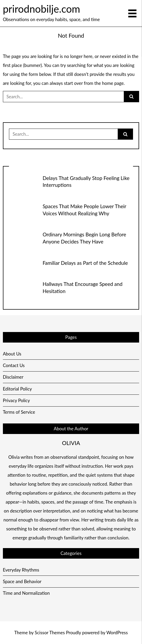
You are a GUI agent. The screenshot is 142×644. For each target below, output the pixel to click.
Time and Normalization (26, 593)
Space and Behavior (22, 581)
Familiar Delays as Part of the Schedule (85, 263)
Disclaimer (13, 377)
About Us (12, 354)
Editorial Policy (17, 389)
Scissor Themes (50, 633)
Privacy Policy (16, 400)
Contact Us (14, 365)
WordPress (117, 633)
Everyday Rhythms (21, 570)
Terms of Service (19, 412)
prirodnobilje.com (42, 9)
